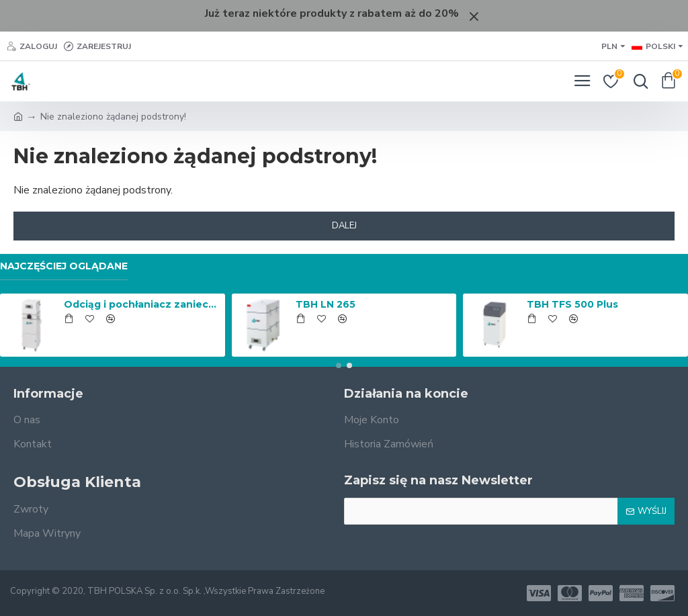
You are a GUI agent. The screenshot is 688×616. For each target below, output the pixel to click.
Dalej (344, 226)
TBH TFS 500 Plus (572, 304)
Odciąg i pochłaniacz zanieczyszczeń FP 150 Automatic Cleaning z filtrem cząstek (142, 304)
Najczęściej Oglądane (64, 266)
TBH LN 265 (326, 304)
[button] (339, 365)
